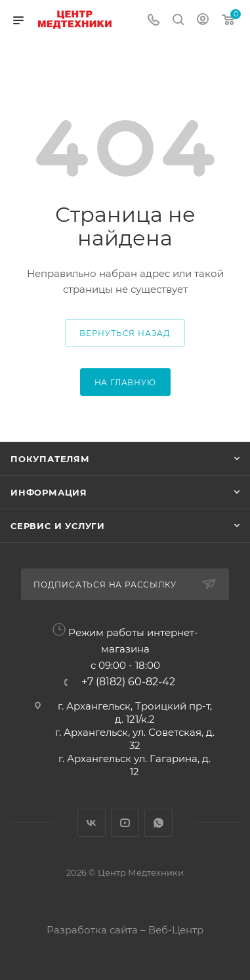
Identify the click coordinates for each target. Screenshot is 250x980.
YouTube (125, 823)
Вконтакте (92, 823)
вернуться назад (125, 333)
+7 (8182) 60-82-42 (128, 682)
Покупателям (50, 459)
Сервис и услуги (58, 526)
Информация (49, 492)
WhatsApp (158, 823)
